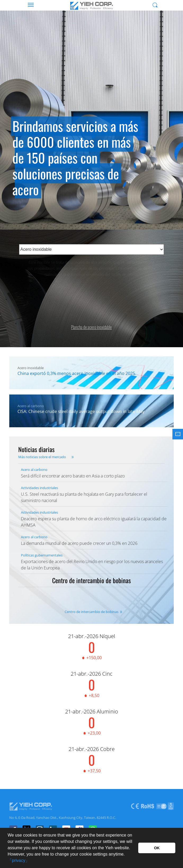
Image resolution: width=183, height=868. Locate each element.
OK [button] (157, 848)
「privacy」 (19, 860)
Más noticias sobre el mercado (42, 457)
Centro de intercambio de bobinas (91, 612)
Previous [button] (11, 138)
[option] (91, 125)
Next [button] (172, 138)
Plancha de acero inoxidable (91, 323)
